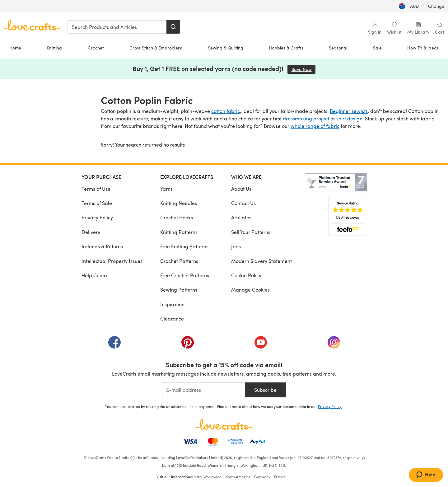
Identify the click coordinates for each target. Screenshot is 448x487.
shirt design (349, 118)
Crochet (96, 48)
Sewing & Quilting (226, 48)
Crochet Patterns (179, 261)
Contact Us (243, 203)
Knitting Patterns (179, 232)
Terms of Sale (97, 203)
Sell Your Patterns (251, 232)
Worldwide (212, 477)
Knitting (54, 48)
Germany (262, 477)
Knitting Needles (179, 203)
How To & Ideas (423, 48)
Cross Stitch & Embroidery (156, 48)
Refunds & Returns (102, 246)
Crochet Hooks (177, 217)
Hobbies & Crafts (286, 48)
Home (15, 48)
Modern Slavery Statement (261, 261)
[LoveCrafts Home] (224, 424)
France (280, 477)
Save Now (304, 69)
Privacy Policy (97, 217)
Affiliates (241, 217)
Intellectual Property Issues (112, 261)
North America (238, 477)
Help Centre (95, 275)
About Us (241, 189)
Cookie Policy (246, 275)
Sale (377, 48)
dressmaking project (306, 118)
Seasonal (338, 48)
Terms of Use (96, 189)
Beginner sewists (349, 111)
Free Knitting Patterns (184, 246)
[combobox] (117, 27)
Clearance (172, 318)
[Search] (173, 27)
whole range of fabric (315, 126)
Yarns (166, 189)
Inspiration (172, 304)
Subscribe (265, 390)
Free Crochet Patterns (185, 275)
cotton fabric (226, 111)
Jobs (236, 246)
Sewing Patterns (179, 290)
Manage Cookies (250, 290)
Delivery (91, 232)
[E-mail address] (203, 390)
